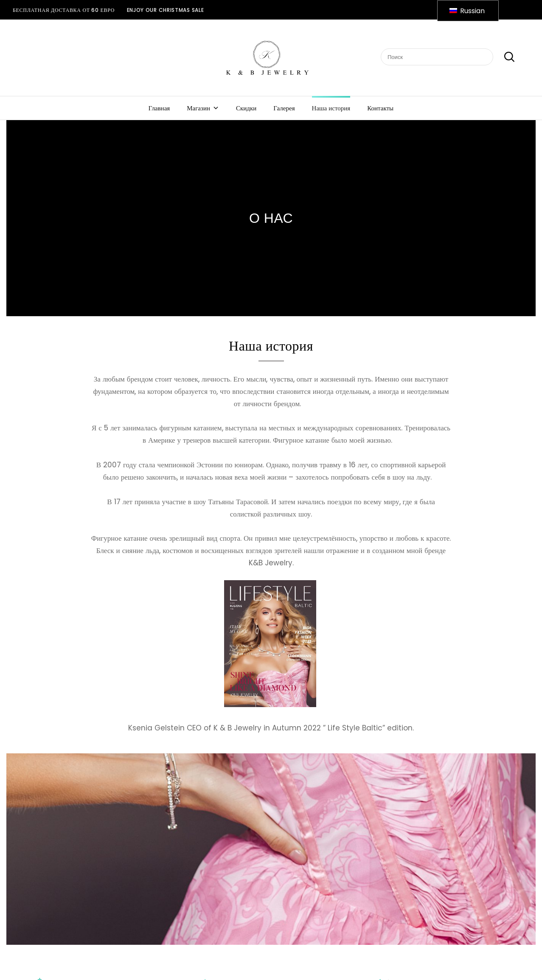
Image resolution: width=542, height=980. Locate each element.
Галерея (284, 108)
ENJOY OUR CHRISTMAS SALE (166, 10)
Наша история (331, 108)
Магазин (203, 108)
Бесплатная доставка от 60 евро (64, 10)
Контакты (380, 108)
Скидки (246, 108)
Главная (159, 108)
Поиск (505, 57)
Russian (467, 11)
